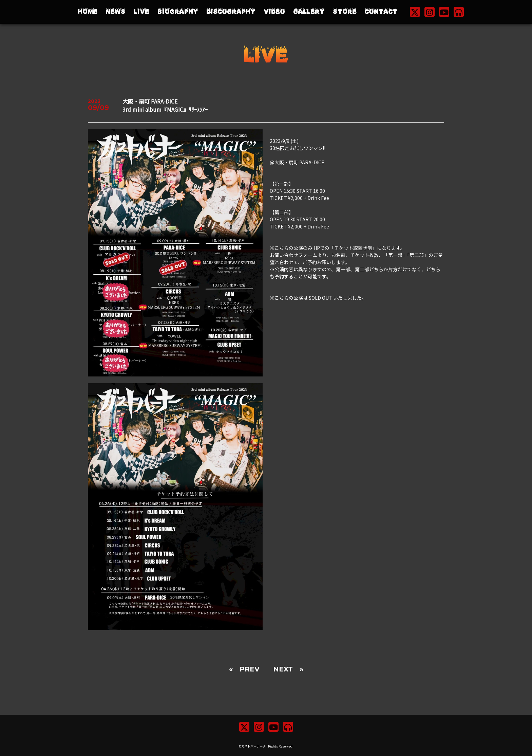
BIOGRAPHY (178, 12)
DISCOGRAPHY (231, 12)
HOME (88, 12)
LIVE (141, 12)
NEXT (283, 669)
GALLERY (309, 12)
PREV (250, 669)
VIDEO (274, 12)
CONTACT (381, 12)
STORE (345, 12)
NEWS (116, 12)
